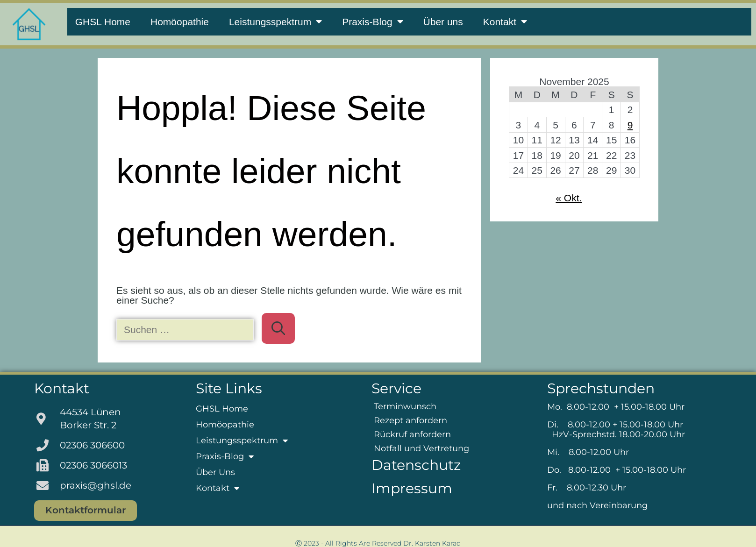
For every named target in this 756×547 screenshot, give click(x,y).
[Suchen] (278, 328)
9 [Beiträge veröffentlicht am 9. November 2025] (630, 125)
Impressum (412, 488)
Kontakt (505, 22)
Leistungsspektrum (275, 22)
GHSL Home (103, 22)
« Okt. (569, 198)
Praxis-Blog (372, 22)
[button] (21, 526)
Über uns (443, 22)
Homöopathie (180, 22)
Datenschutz (416, 465)
